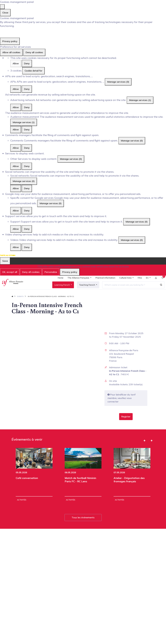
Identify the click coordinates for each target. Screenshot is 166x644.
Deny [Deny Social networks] (27, 188)
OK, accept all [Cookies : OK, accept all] (10, 272)
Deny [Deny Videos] (27, 247)
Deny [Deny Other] (27, 166)
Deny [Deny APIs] (27, 89)
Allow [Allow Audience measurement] (16, 130)
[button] (126, 424)
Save (5, 261)
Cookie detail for (33, 71)
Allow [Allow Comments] (16, 148)
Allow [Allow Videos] (16, 247)
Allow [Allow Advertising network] (16, 107)
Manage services (118, 82)
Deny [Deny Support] (27, 229)
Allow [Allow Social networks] (16, 188)
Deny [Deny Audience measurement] (27, 130)
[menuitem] (59, 282)
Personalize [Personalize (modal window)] (51, 272)
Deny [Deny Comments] (27, 148)
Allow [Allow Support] (16, 229)
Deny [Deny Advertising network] (27, 107)
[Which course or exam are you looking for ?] (128, 288)
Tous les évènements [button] (83, 525)
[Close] (2, 7)
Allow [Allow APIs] (16, 89)
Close (5, 13)
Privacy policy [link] (10, 41)
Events (20, 304)
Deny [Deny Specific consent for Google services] (27, 211)
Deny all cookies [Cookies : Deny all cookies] (34, 52)
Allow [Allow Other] (16, 166)
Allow (16, 63)
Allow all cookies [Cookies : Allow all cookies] (11, 52)
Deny (27, 63)
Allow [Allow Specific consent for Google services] (16, 211)
